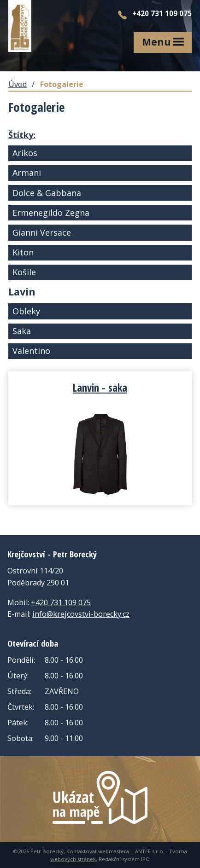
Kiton (23, 252)
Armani (27, 173)
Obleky (26, 311)
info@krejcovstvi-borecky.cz (81, 614)
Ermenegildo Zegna (51, 213)
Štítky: (22, 135)
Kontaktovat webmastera (98, 851)
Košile (24, 272)
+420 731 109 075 (61, 602)
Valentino (31, 351)
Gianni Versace (42, 232)
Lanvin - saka (100, 388)
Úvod (18, 84)
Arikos (25, 153)
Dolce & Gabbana (47, 193)
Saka (22, 331)
